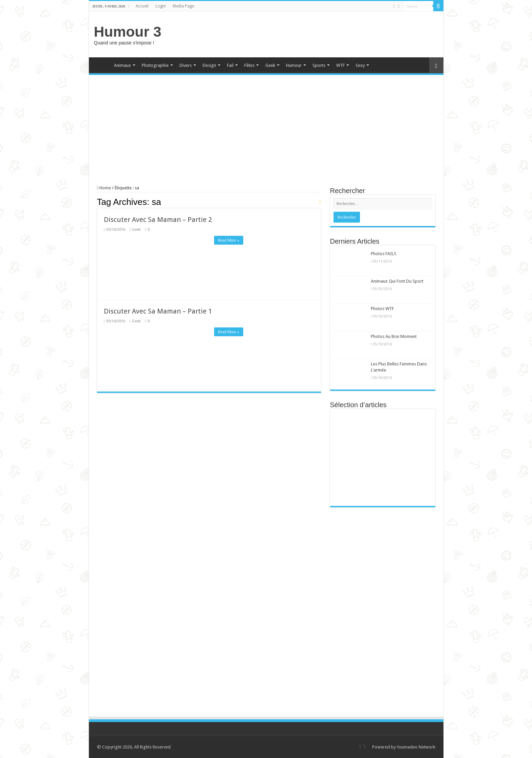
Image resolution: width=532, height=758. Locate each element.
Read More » (229, 240)
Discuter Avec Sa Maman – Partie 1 (158, 311)
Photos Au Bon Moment (394, 336)
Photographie (155, 65)
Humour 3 (128, 32)
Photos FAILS (384, 254)
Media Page (183, 6)
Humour (294, 65)
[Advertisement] (315, 34)
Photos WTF (382, 309)
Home (101, 64)
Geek (270, 65)
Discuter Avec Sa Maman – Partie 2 (158, 220)
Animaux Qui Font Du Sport (397, 281)
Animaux (122, 65)
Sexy (360, 65)
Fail (230, 65)
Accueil (142, 6)
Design (209, 65)
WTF (340, 65)
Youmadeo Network (416, 747)
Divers (186, 65)
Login (161, 6)
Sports (319, 65)
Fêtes (249, 65)
